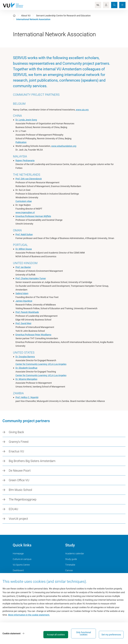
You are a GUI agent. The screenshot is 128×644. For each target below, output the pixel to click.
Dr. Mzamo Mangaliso (26, 379)
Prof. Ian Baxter (23, 267)
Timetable (70, 565)
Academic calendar (75, 553)
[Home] (14, 16)
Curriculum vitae (24, 201)
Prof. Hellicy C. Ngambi (27, 397)
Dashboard (18, 570)
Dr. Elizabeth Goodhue (26, 368)
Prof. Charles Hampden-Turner (31, 278)
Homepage (18, 553)
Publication (21, 142)
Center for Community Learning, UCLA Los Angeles (41, 364)
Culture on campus (22, 559)
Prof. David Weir (23, 323)
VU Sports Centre (21, 565)
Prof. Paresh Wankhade (27, 312)
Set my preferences (111, 635)
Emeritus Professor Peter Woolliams (33, 335)
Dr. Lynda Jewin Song (26, 120)
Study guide (71, 559)
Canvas (69, 570)
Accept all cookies (56, 635)
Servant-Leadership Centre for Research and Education (63, 16)
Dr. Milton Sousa (24, 249)
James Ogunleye (24, 301)
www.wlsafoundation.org (64, 146)
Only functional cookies (83, 633)
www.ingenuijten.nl (25, 212)
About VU (26, 16)
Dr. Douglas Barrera (25, 357)
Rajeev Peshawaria (25, 160)
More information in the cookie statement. (29, 615)
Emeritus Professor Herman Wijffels (33, 216)
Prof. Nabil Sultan (24, 234)
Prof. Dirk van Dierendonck (29, 179)
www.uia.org (82, 110)
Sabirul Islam (22, 293)
